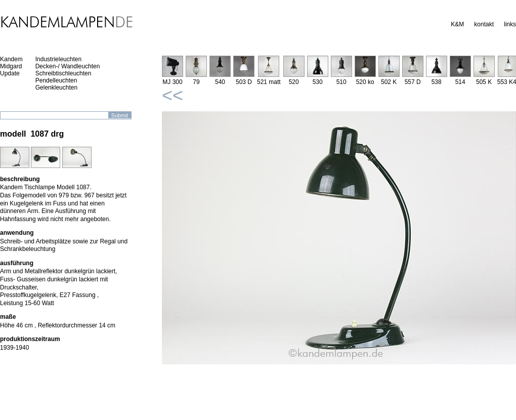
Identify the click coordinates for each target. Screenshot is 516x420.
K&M (457, 24)
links (510, 24)
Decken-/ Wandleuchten (68, 66)
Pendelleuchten (56, 80)
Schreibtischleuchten (63, 73)
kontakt (484, 24)
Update (10, 73)
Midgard (11, 66)
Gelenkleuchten (56, 88)
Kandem (11, 59)
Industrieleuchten (58, 59)
